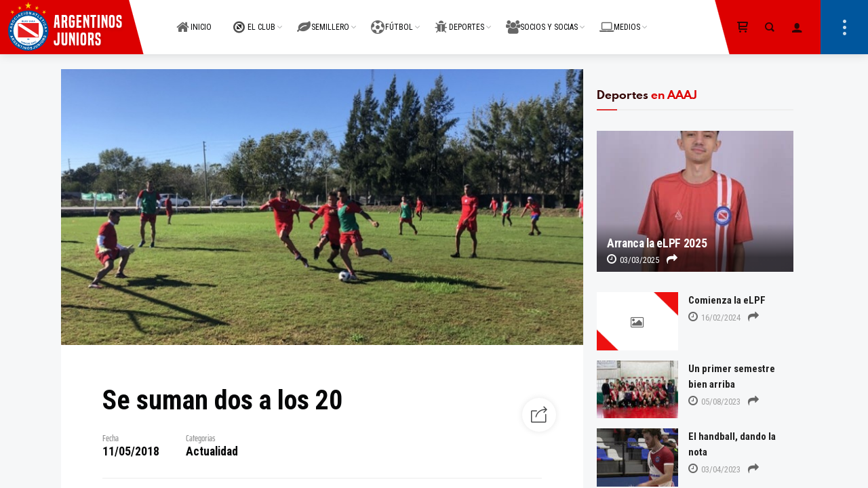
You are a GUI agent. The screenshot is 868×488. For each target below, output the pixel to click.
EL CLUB (254, 19)
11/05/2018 (131, 451)
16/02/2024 (714, 318)
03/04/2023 (714, 469)
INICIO (194, 19)
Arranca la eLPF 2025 (657, 243)
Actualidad (212, 451)
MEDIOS (620, 19)
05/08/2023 (714, 402)
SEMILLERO (323, 19)
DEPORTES (459, 19)
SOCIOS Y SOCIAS (542, 19)
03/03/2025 (633, 260)
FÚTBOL (392, 19)
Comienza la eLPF (727, 300)
